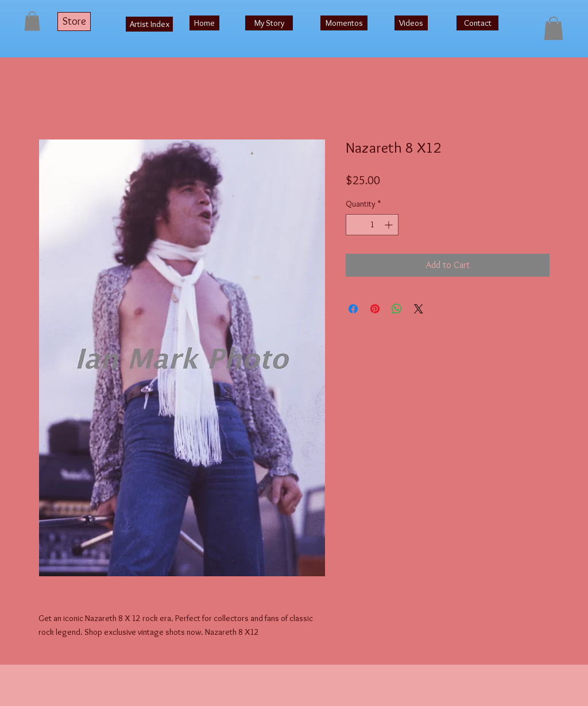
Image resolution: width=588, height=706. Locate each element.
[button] (32, 21)
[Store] (74, 22)
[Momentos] (344, 23)
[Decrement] (355, 225)
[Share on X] (419, 309)
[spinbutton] (372, 225)
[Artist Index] (149, 24)
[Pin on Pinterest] (375, 309)
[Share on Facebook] (353, 309)
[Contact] (477, 23)
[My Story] (269, 23)
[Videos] (411, 23)
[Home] (204, 23)
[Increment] (390, 225)
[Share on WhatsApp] (397, 309)
